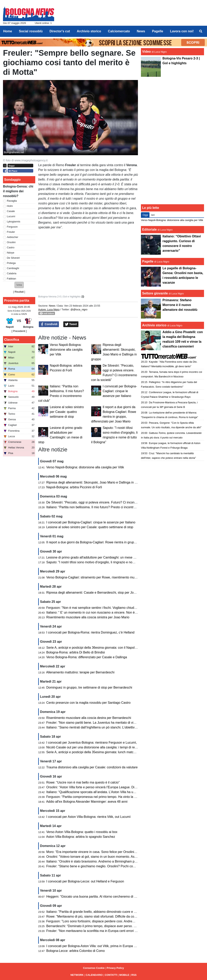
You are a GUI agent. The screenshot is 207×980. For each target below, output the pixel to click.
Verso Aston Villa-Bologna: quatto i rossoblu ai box (82, 832)
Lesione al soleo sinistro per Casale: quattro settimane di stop (67, 412)
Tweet (71, 324)
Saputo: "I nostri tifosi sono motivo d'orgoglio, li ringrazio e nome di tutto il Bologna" (105, 562)
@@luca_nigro (79, 309)
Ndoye (11, 253)
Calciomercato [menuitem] (119, 31)
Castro (11, 247)
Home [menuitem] (8, 31)
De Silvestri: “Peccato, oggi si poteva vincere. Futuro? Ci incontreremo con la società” (107, 502)
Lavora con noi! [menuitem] (182, 31)
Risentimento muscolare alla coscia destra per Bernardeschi (89, 718)
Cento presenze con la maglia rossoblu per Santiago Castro (88, 703)
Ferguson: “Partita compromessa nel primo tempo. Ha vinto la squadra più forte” (103, 797)
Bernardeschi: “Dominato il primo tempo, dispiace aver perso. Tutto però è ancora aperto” (109, 926)
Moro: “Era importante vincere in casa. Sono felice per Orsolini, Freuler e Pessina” (104, 852)
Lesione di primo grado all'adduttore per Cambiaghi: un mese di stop (95, 557)
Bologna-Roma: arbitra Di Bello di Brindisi (76, 652)
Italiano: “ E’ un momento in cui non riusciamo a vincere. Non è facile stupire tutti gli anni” (109, 612)
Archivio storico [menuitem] (89, 31)
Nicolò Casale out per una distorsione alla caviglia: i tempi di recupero (96, 747)
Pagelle (148, 261)
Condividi (49, 324)
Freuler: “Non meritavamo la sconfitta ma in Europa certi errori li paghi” (96, 931)
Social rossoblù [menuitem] (31, 31)
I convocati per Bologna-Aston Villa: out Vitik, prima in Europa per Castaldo (99, 946)
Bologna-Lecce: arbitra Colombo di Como (76, 951)
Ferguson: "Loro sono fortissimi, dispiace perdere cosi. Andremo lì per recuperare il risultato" (111, 921)
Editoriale (149, 229)
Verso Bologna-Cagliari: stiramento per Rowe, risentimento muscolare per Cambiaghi (106, 577)
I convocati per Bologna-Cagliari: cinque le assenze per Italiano (120, 391)
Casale (11, 211)
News (52, 306)
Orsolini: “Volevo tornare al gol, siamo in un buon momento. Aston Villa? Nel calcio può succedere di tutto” (121, 857)
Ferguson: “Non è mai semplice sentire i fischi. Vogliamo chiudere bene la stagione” (105, 608)
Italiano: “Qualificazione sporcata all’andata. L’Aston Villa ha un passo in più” (100, 792)
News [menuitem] (141, 31)
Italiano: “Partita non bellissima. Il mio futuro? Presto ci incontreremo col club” (101, 507)
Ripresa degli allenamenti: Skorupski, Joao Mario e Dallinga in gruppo (96, 482)
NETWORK (77, 975)
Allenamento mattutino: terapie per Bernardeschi (80, 672)
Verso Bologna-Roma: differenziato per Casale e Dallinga (87, 657)
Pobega (11, 263)
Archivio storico (154, 325)
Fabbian (12, 279)
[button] (19, 285)
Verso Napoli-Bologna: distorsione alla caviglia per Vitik (66, 350)
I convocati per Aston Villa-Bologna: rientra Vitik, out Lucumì (89, 817)
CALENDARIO (94, 975)
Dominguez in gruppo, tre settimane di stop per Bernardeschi (89, 687)
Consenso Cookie (94, 968)
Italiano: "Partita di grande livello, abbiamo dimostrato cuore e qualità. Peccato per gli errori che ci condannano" (125, 912)
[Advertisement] (173, 140)
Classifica (12, 340)
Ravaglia (12, 201)
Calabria (12, 273)
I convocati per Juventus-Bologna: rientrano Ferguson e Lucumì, (92, 743)
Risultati (19, 292)
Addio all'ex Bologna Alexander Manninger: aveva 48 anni (87, 802)
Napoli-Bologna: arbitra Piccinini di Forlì (74, 487)
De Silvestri (13, 258)
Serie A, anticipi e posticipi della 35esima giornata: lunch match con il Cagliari (101, 752)
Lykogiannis (14, 222)
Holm (10, 206)
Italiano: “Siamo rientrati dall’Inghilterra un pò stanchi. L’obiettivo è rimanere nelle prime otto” (111, 727)
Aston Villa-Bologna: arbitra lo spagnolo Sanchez (81, 837)
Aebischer (13, 237)
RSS (134, 975)
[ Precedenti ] (19, 331)
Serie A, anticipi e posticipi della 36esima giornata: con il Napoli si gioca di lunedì (103, 648)
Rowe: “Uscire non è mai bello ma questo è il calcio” (83, 782)
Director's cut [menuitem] (60, 31)
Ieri (153, 215)
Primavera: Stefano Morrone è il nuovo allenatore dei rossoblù (180, 305)
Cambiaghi (13, 268)
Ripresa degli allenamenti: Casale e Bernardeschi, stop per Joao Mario (96, 593)
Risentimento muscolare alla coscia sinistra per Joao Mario (88, 617)
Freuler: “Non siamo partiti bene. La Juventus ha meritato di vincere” (94, 723)
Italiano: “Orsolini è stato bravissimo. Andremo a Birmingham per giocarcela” (100, 861)
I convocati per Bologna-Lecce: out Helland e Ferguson (85, 881)
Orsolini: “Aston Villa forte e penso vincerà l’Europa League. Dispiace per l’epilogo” (105, 787)
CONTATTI (111, 975)
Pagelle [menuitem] (158, 31)
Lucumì (11, 216)
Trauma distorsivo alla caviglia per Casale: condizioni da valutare (92, 767)
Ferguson (12, 227)
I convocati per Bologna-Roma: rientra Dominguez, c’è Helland (90, 632)
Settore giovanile (155, 293)
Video (146, 52)
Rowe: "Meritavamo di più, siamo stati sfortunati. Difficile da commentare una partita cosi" (109, 916)
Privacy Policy (115, 968)
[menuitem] (201, 31)
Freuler (11, 232)
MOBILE (124, 975)
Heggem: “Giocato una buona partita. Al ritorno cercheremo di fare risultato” (100, 897)
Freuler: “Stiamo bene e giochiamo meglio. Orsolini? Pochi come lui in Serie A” (102, 866)
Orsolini (11, 242)
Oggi (145, 215)
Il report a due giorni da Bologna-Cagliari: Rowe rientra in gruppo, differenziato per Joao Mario (113, 542)
